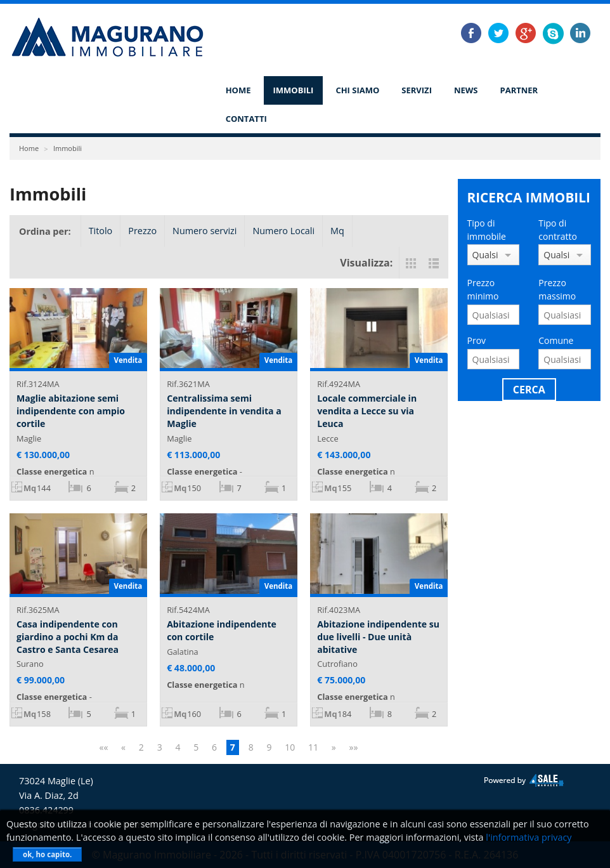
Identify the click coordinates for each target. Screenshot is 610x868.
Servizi (417, 90)
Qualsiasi (485, 255)
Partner (519, 90)
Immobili (294, 90)
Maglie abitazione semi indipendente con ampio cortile (71, 411)
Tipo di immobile (487, 230)
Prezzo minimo (483, 289)
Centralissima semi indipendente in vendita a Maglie (224, 411)
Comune (556, 340)
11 (313, 747)
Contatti (246, 119)
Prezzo (142, 231)
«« (103, 747)
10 (290, 747)
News (466, 90)
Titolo (101, 231)
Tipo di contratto (558, 230)
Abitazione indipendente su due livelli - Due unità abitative (378, 636)
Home (238, 90)
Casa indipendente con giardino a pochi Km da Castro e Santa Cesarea (68, 636)
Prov (477, 340)
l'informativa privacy (529, 837)
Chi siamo (357, 90)
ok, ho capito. (47, 854)
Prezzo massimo (557, 289)
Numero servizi (204, 231)
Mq (337, 231)
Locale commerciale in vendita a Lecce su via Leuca (367, 411)
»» (354, 747)
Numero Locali (283, 231)
